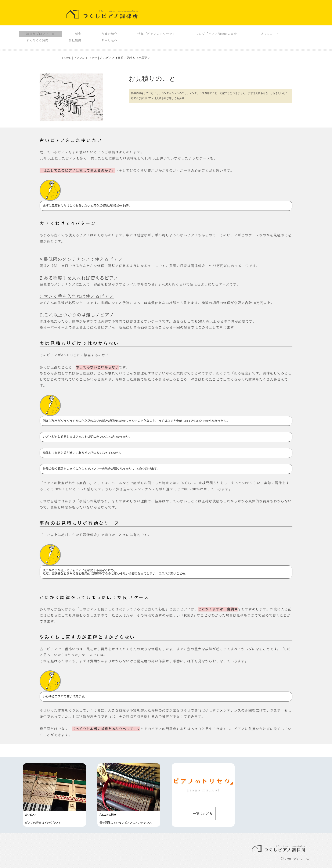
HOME (67, 58)
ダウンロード (270, 34)
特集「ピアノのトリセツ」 (156, 34)
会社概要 (75, 40)
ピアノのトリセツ (85, 58)
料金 (78, 34)
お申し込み (109, 40)
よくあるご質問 (37, 40)
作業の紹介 (109, 34)
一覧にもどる (203, 813)
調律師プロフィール (41, 34)
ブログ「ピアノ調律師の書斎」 (218, 34)
